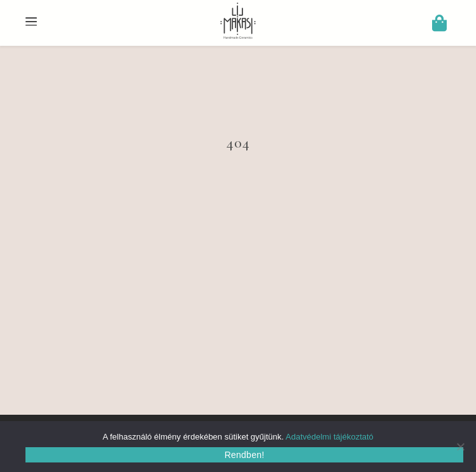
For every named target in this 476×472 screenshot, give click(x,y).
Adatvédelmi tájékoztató (330, 437)
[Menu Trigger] (31, 20)
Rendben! (245, 455)
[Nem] (460, 447)
